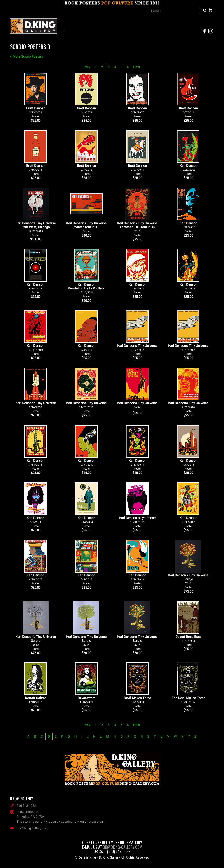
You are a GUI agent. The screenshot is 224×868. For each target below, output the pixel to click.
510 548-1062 (23, 806)
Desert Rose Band (188, 641)
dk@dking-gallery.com (29, 828)
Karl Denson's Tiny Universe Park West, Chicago (36, 229)
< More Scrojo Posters (27, 56)
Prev (87, 67)
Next (137, 67)
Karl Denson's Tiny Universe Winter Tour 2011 (86, 227)
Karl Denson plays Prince (137, 522)
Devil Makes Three (137, 702)
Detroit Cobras (36, 702)
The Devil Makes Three (188, 702)
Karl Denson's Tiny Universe (137, 350)
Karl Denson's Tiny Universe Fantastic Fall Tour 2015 (137, 229)
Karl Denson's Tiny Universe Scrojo (188, 581)
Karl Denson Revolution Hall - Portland (86, 290)
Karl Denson (188, 169)
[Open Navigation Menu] (64, 30)
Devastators (87, 702)
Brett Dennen (36, 112)
